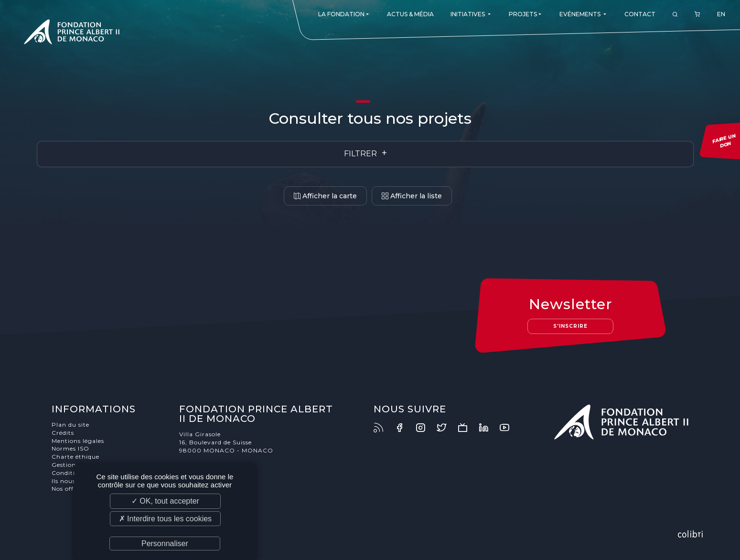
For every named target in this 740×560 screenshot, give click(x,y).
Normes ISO (70, 448)
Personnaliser (165, 544)
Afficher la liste (412, 196)
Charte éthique (75, 457)
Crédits (63, 433)
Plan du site (70, 425)
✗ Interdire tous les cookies (165, 519)
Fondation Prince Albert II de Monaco (72, 33)
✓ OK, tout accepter (165, 501)
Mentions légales (78, 441)
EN (721, 14)
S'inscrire (570, 326)
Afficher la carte (325, 196)
